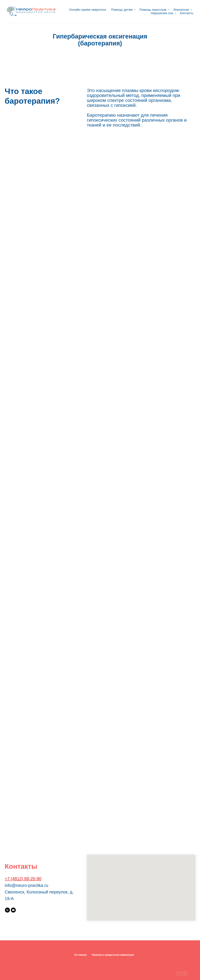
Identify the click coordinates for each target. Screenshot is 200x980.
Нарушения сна (162, 13)
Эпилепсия (182, 10)
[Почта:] (13, 910)
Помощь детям (122, 10)
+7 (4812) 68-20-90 (23, 879)
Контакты (187, 13)
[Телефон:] (7, 910)
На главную (81, 955)
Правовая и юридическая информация (113, 955)
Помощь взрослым (153, 10)
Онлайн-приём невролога (88, 10)
